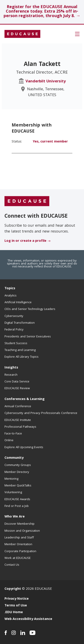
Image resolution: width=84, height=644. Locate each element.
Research (11, 375)
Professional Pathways (20, 427)
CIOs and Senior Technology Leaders (30, 309)
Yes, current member (50, 142)
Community (14, 458)
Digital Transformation (20, 323)
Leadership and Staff (19, 538)
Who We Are (15, 517)
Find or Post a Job (17, 506)
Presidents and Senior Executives (28, 337)
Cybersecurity (14, 316)
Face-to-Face (13, 434)
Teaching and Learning (20, 350)
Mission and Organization (22, 531)
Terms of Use (16, 606)
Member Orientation (18, 545)
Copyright (13, 589)
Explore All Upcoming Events (24, 447)
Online (9, 441)
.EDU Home (14, 612)
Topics (10, 289)
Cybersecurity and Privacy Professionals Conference (41, 413)
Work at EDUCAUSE (18, 558)
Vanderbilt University (46, 82)
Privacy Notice (17, 599)
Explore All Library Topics (22, 357)
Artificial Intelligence (18, 303)
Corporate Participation (20, 551)
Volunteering (13, 493)
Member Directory (17, 472)
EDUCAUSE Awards (17, 499)
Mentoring (11, 479)
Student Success (16, 343)
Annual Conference (18, 407)
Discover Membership (19, 524)
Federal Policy (14, 330)
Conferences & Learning (25, 399)
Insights (11, 368)
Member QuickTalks (18, 486)
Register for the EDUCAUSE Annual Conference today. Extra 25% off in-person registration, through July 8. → (42, 12)
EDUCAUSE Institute (18, 420)
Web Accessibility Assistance (28, 619)
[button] (77, 34)
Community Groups (18, 465)
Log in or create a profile (25, 241)
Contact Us (12, 565)
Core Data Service (17, 382)
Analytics (11, 296)
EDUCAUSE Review (17, 389)
